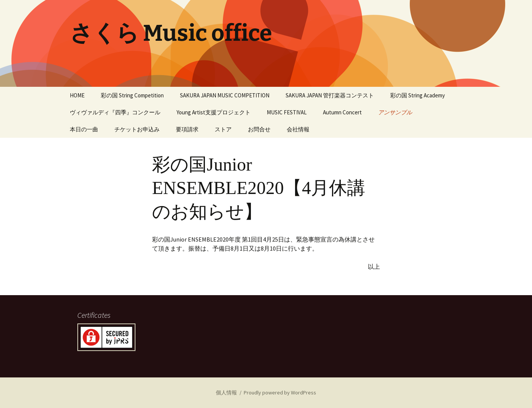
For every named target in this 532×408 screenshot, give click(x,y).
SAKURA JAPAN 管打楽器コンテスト (330, 95)
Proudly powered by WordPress (280, 393)
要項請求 (187, 129)
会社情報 (298, 129)
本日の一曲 (84, 129)
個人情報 (226, 393)
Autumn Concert (342, 112)
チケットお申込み (137, 129)
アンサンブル (395, 112)
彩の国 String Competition (132, 95)
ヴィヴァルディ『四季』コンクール (115, 112)
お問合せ (259, 129)
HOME (77, 95)
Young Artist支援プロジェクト (214, 112)
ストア (223, 129)
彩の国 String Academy (417, 95)
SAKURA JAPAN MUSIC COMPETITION (225, 95)
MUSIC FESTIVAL (287, 112)
